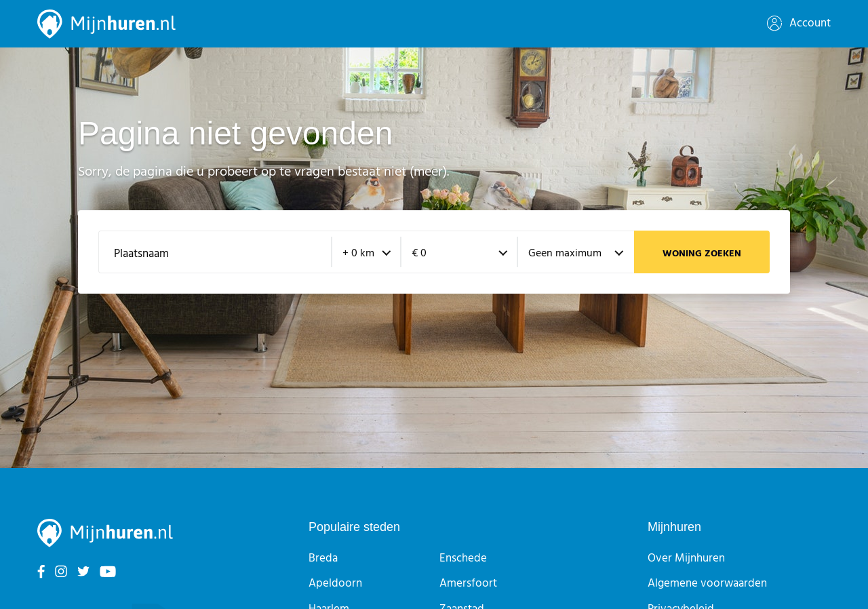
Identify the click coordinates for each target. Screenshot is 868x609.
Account (799, 23)
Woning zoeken (702, 254)
